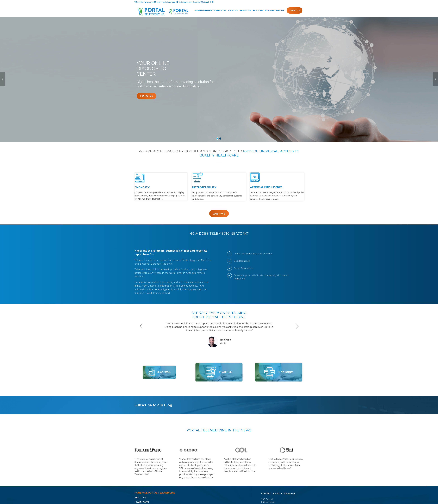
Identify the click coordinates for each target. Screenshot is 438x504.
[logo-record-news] (286, 403)
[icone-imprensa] (270, 325)
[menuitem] (210, 10)
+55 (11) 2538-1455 (270, 467)
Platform (141, 460)
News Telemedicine (147, 464)
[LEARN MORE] (219, 167)
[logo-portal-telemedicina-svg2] (162, 12)
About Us (141, 451)
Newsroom (142, 455)
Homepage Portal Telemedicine (155, 446)
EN (213, 2)
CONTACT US (142, 468)
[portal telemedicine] (148, 325)
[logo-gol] (241, 403)
